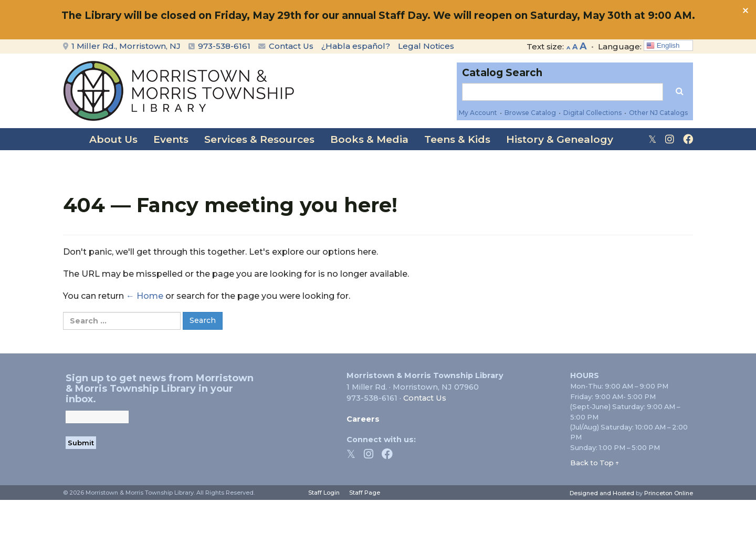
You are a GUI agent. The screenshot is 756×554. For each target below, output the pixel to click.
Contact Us (286, 46)
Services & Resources (259, 139)
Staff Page (365, 493)
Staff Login (324, 493)
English (663, 46)
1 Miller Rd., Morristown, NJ (122, 46)
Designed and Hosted (602, 493)
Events (171, 139)
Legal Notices (426, 46)
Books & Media (369, 139)
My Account (478, 113)
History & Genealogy (560, 139)
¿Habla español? (356, 46)
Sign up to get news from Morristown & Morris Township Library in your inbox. (160, 389)
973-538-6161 (224, 46)
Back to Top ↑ (595, 463)
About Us (113, 139)
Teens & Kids (457, 139)
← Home (145, 296)
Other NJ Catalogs (658, 113)
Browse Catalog (530, 113)
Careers (363, 419)
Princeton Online (669, 493)
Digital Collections (592, 113)
